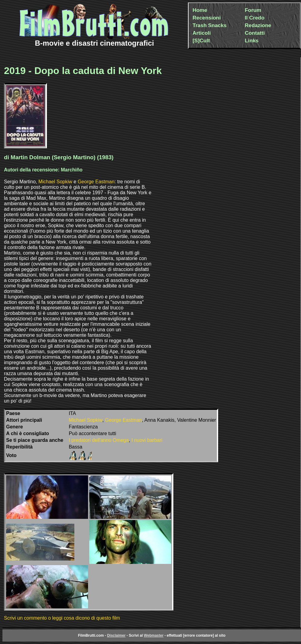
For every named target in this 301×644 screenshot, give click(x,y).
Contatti (255, 33)
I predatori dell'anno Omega (99, 440)
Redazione (258, 25)
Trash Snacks (210, 25)
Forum (253, 10)
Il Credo (255, 18)
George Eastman (96, 182)
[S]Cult (201, 40)
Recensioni (207, 18)
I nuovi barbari (147, 440)
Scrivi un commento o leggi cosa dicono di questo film (62, 618)
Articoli (202, 33)
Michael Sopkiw (55, 182)
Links (252, 40)
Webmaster (154, 635)
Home (200, 10)
